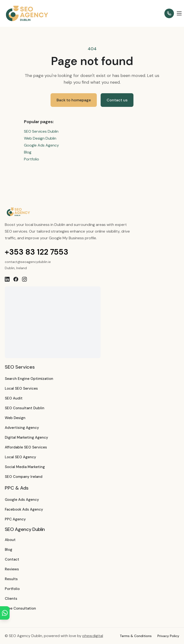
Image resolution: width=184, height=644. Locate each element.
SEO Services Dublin (41, 131)
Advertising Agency (22, 428)
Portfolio (32, 159)
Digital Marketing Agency (26, 437)
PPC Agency (15, 519)
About (10, 540)
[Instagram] (24, 279)
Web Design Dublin (40, 138)
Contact (12, 559)
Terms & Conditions (136, 636)
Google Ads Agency (41, 145)
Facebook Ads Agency (24, 509)
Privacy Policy (168, 636)
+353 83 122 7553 (37, 252)
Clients (11, 599)
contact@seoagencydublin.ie (28, 262)
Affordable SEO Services (26, 447)
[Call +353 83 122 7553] (169, 13)
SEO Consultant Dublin (25, 408)
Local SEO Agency (20, 457)
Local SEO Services (21, 388)
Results (11, 579)
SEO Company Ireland (24, 477)
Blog (28, 152)
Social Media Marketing (25, 467)
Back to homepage (74, 100)
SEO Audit (14, 398)
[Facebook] (16, 279)
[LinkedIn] (7, 279)
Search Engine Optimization (29, 379)
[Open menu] (179, 13)
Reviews (12, 569)
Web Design (15, 418)
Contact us (117, 100)
